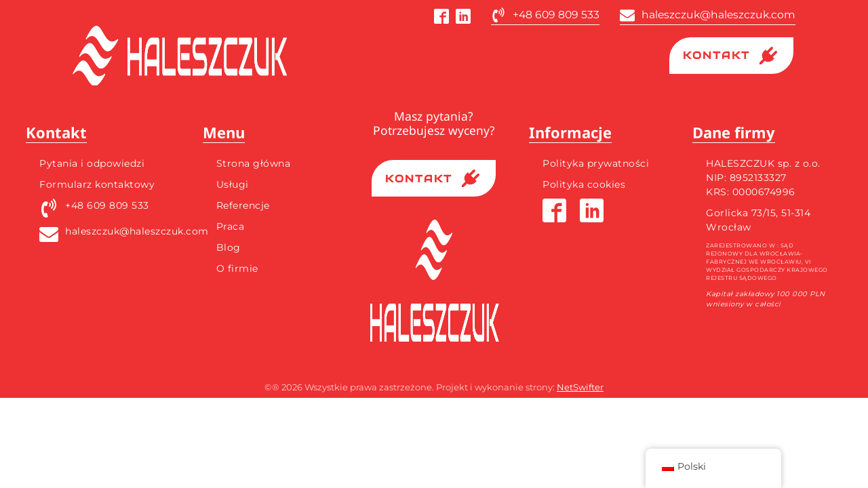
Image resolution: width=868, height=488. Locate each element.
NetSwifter (580, 387)
